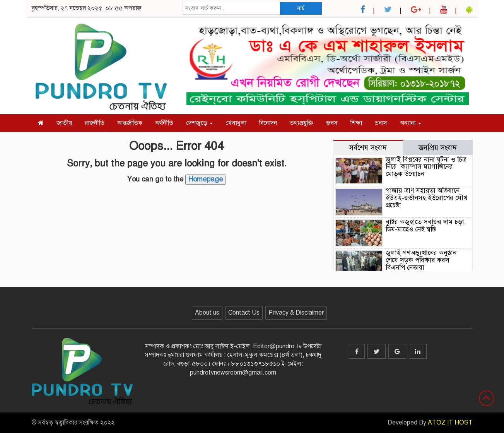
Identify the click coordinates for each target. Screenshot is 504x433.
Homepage (206, 179)
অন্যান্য (411, 123)
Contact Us (244, 313)
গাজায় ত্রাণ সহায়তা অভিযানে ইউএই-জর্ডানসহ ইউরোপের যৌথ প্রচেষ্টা (426, 198)
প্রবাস (381, 123)
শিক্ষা (356, 123)
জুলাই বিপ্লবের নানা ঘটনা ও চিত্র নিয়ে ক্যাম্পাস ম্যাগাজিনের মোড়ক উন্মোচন (426, 167)
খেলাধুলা (236, 123)
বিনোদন (268, 123)
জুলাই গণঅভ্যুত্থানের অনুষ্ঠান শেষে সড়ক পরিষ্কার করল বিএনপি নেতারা (421, 260)
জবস (332, 123)
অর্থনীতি (164, 123)
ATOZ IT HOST (450, 423)
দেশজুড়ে (199, 123)
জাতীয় (64, 123)
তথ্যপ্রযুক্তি (302, 123)
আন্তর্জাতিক (130, 123)
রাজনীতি (95, 123)
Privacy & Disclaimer (296, 313)
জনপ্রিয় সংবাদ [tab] (438, 148)
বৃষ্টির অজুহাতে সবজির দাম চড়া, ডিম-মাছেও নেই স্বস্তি (426, 226)
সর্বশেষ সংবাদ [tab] (368, 148)
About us (207, 313)
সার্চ (301, 8)
